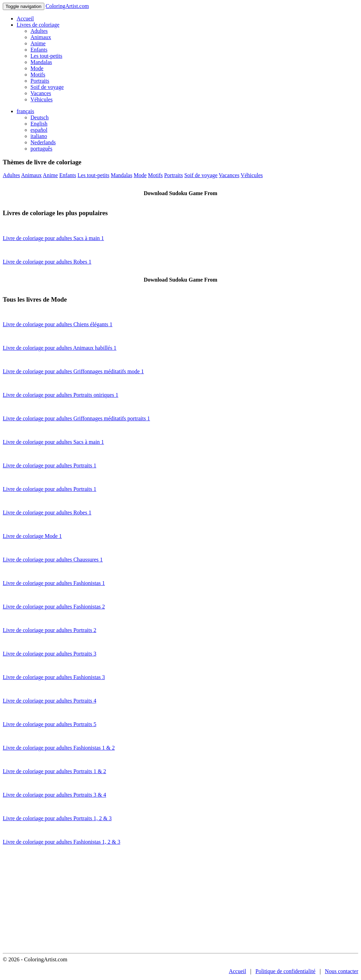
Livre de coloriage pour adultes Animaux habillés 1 (60, 348)
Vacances (41, 93)
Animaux (41, 37)
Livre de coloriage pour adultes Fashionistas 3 (54, 677)
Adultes (39, 31)
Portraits (40, 81)
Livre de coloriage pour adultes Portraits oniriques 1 (61, 395)
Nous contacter (342, 971)
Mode (37, 68)
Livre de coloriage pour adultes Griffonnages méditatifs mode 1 (73, 371)
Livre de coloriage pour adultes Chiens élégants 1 (58, 324)
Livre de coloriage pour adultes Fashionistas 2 (54, 607)
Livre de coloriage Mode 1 (32, 536)
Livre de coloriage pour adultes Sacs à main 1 (53, 238)
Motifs (38, 75)
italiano (39, 136)
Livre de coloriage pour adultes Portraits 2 (49, 630)
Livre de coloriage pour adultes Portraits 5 (49, 724)
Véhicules (42, 99)
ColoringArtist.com (67, 6)
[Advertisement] (180, 901)
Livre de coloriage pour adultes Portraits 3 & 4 (55, 795)
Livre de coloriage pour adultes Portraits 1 (49, 465)
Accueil (25, 19)
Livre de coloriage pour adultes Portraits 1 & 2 (55, 771)
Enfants (39, 50)
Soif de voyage (47, 87)
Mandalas (41, 62)
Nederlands (43, 142)
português (41, 149)
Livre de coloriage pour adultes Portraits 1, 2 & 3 (57, 818)
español (39, 130)
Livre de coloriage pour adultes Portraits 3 (49, 654)
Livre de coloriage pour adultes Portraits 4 (49, 701)
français (25, 111)
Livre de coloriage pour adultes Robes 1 (47, 262)
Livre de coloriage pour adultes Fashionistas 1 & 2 (59, 748)
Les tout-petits (46, 56)
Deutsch (39, 117)
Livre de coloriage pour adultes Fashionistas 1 (54, 583)
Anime (38, 43)
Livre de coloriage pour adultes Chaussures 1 (53, 560)
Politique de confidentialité (285, 971)
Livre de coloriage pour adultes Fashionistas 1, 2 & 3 (61, 842)
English (39, 124)
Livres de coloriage (38, 25)
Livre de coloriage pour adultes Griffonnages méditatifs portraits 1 (76, 418)
